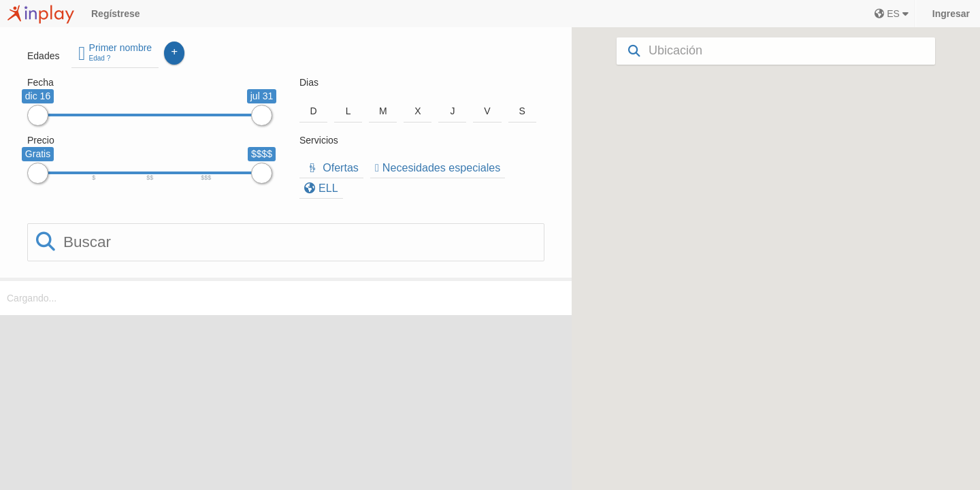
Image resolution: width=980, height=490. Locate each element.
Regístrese (116, 14)
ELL (321, 188)
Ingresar (951, 14)
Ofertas (331, 168)
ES (891, 14)
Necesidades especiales (438, 167)
